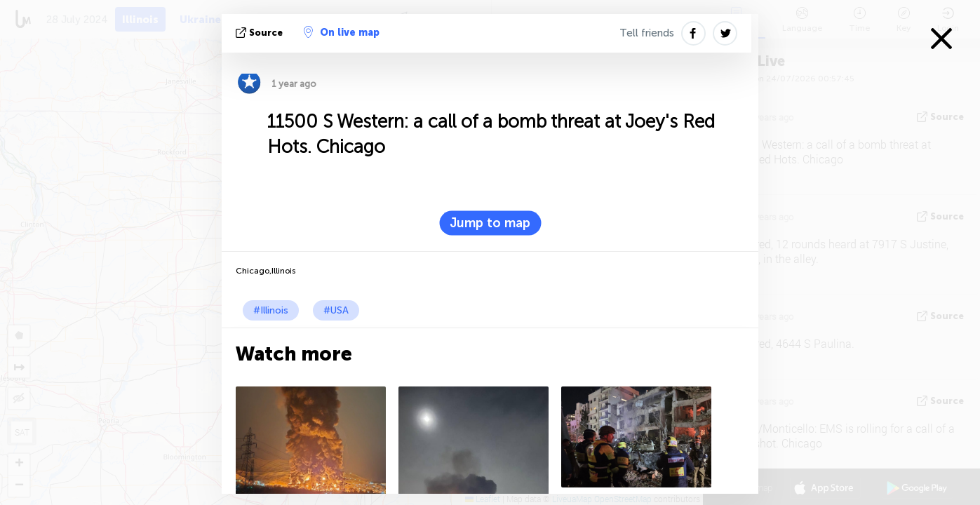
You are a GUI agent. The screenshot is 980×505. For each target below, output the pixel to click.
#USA (336, 310)
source (261, 33)
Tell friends (647, 33)
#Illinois (271, 310)
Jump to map (490, 223)
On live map (342, 32)
